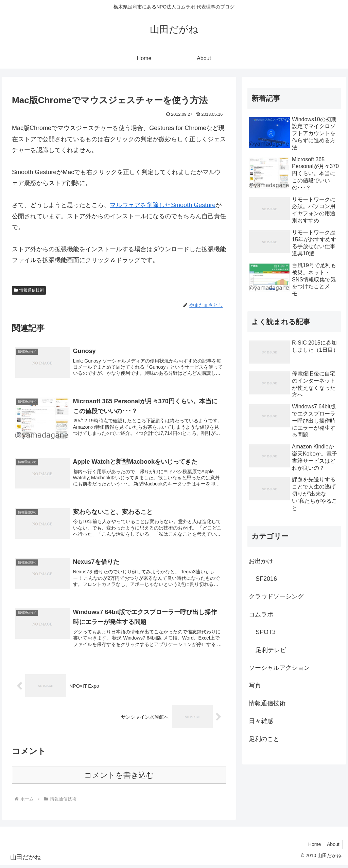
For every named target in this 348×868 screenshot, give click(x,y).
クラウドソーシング (276, 596)
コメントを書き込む (119, 778)
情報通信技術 (29, 290)
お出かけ (261, 561)
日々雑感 (261, 721)
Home (313, 847)
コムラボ (261, 614)
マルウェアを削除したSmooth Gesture (163, 205)
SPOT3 (266, 632)
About (333, 847)
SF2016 (266, 579)
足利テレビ (271, 650)
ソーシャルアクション (279, 668)
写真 (255, 685)
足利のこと (264, 739)
